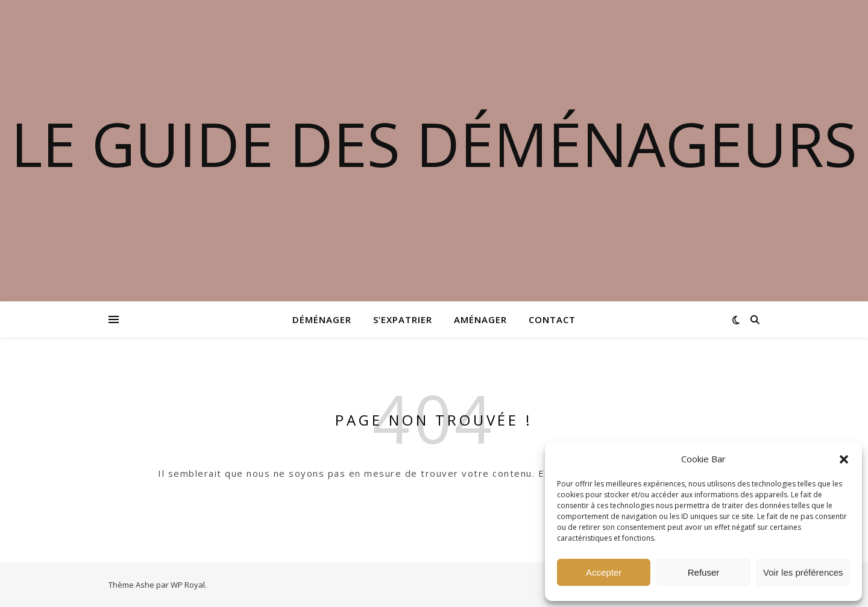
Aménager (480, 319)
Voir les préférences (803, 572)
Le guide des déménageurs (434, 143)
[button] (844, 459)
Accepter (604, 572)
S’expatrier (403, 319)
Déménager (322, 319)
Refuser (704, 572)
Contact (552, 319)
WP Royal (188, 585)
